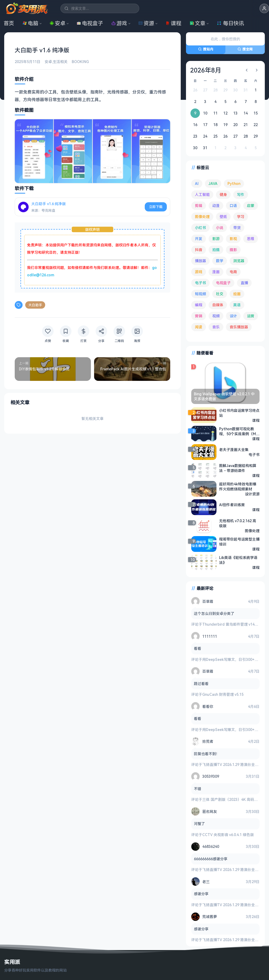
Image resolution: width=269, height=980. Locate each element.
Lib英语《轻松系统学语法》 (238, 560)
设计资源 (252, 494)
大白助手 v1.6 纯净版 (48, 204)
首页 (9, 23)
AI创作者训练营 (232, 505)
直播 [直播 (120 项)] (244, 283)
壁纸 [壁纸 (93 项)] (223, 217)
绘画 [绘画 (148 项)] (237, 294)
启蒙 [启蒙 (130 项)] (251, 206)
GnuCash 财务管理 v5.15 (223, 694)
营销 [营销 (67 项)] (199, 316)
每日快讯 (230, 23)
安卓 (58, 23)
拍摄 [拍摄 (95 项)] (216, 250)
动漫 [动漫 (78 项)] (216, 206)
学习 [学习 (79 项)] (241, 217)
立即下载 (156, 207)
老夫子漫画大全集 (234, 450)
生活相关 (60, 62)
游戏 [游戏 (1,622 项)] (199, 272)
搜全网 (245, 49)
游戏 (119, 23)
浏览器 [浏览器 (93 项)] (239, 261)
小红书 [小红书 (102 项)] (200, 228)
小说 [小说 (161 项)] (220, 228)
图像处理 (252, 530)
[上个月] (247, 70)
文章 (198, 23)
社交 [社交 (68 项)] (220, 294)
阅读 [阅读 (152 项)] (199, 327)
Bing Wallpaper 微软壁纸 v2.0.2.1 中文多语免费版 (224, 396)
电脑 (30, 23)
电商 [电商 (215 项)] (233, 272)
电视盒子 (90, 23)
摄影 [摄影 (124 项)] (233, 250)
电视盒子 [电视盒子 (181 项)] (223, 283)
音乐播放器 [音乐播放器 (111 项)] (239, 327)
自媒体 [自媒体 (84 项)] (218, 305)
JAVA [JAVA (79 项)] (213, 183)
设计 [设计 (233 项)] (233, 316)
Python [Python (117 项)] (234, 183)
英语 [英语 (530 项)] (237, 305)
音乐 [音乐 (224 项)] (216, 327)
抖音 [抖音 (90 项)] (199, 250)
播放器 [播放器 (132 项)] (200, 261)
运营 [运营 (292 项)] (251, 316)
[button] (264, 8)
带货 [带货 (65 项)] (237, 228)
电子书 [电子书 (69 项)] (200, 283)
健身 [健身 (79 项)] (223, 195)
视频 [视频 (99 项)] (216, 316)
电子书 (254, 455)
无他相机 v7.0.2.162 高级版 (238, 523)
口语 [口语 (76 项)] (233, 206)
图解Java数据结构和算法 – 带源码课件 (238, 468)
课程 (173, 23)
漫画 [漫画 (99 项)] (216, 272)
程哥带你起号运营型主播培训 (239, 541)
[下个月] (257, 70)
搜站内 (206, 49)
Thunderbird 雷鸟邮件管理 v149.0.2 (232, 624)
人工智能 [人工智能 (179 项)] (202, 195)
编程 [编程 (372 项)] (199, 305)
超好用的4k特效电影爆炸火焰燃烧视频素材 (238, 486)
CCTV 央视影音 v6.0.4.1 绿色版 (228, 835)
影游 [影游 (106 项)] (216, 239)
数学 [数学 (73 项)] (220, 261)
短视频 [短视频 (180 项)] (200, 294)
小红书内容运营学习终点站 (239, 413)
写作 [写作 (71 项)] (241, 195)
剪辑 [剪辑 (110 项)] (199, 206)
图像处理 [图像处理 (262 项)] (202, 217)
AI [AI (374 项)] (197, 183)
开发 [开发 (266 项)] (199, 239)
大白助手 (35, 305)
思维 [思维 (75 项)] (251, 239)
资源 (146, 23)
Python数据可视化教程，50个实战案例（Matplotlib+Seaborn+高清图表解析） (239, 431)
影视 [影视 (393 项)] (233, 239)
